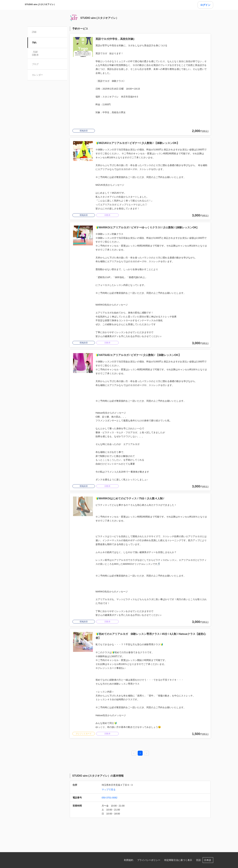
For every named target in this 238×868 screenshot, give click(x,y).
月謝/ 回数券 (35, 53)
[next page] (146, 753)
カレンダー (38, 75)
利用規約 (129, 860)
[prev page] (134, 753)
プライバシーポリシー (149, 860)
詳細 (34, 32)
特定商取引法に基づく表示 (178, 860)
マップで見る (109, 790)
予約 (34, 43)
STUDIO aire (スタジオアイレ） (40, 4)
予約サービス (80, 29)
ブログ (35, 64)
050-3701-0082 (109, 798)
